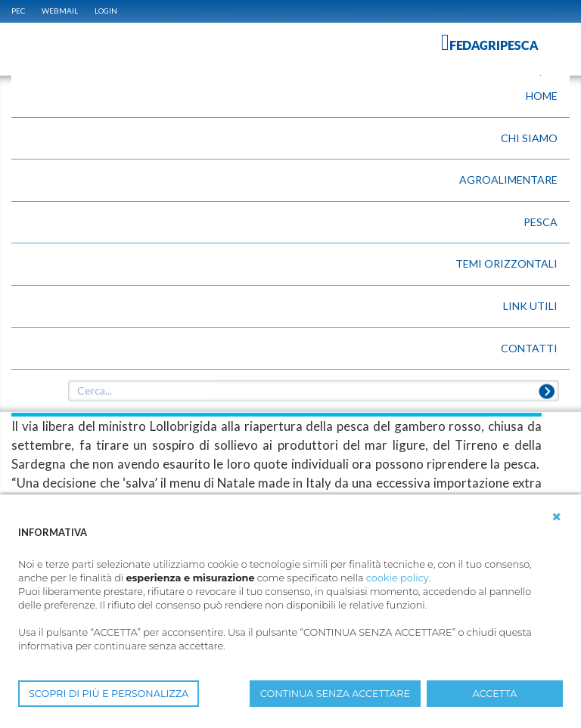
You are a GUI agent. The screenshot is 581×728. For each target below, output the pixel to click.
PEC (18, 11)
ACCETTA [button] (495, 694)
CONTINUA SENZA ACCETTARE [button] (335, 694)
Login (106, 11)
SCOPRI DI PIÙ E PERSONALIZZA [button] (109, 694)
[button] (557, 517)
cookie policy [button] (398, 578)
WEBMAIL (60, 11)
